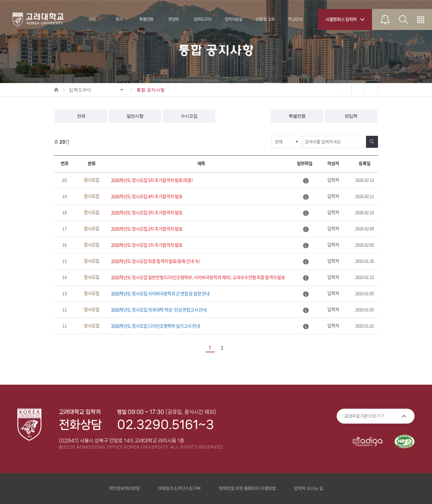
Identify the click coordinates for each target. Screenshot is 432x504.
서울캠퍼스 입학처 (341, 19)
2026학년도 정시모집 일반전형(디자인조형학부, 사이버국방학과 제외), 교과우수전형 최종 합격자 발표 (198, 277)
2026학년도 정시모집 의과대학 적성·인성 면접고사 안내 (159, 310)
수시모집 (189, 116)
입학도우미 (80, 90)
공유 (371, 90)
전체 (81, 116)
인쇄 (358, 90)
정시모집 (243, 116)
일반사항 (135, 116)
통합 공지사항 (151, 90)
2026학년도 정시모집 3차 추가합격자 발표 (147, 213)
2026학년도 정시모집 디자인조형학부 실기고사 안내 (155, 326)
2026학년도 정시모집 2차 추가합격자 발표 (147, 229)
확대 (345, 90)
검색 (372, 142)
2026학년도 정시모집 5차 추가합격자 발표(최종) (152, 180)
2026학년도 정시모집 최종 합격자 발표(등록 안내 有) (156, 261)
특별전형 (297, 116)
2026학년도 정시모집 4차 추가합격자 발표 (147, 197)
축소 (331, 90)
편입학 (351, 116)
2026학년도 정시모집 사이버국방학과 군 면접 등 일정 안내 (160, 294)
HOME (56, 90)
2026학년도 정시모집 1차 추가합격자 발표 (147, 245)
